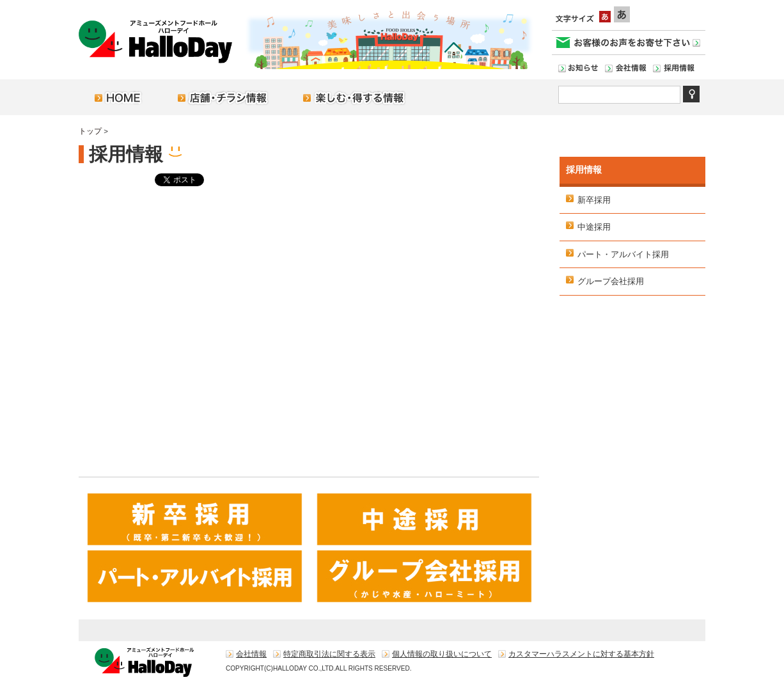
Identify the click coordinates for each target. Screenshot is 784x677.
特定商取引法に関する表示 (329, 654)
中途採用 (594, 227)
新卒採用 (594, 200)
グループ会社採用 (611, 281)
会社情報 (251, 654)
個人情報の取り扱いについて (442, 654)
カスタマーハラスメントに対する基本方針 (581, 654)
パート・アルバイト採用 (623, 254)
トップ (90, 131)
